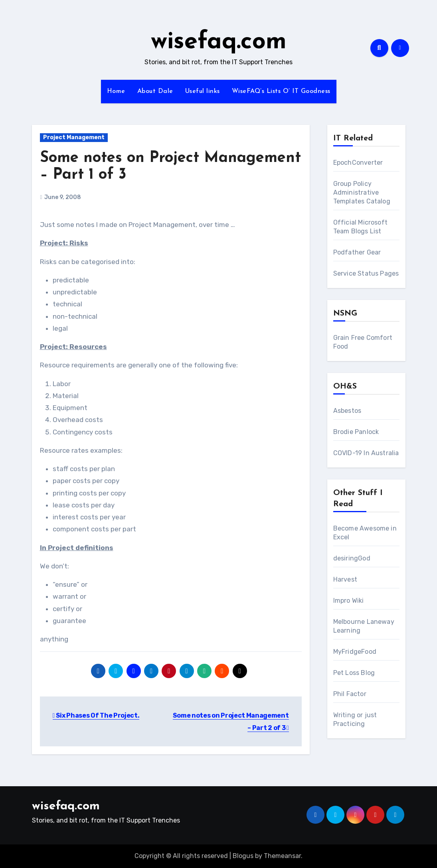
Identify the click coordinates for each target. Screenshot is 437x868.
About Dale (155, 91)
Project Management (74, 137)
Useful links (203, 91)
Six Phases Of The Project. (96, 715)
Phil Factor (350, 694)
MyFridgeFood (355, 652)
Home (116, 91)
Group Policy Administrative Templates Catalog (362, 192)
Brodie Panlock (356, 432)
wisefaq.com (219, 42)
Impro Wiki (349, 601)
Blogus (243, 856)
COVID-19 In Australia (366, 453)
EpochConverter (358, 163)
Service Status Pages (366, 273)
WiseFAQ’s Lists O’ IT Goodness (281, 91)
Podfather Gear (357, 252)
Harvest (345, 579)
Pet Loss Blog (354, 673)
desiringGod (352, 558)
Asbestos (347, 411)
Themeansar (282, 856)
